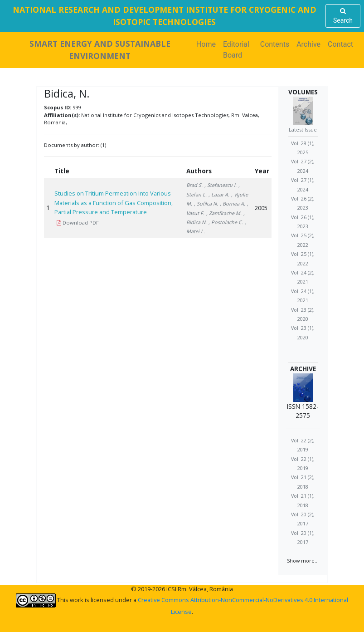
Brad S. (194, 185)
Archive (308, 44)
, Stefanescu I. (221, 185)
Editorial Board (236, 50)
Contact (340, 44)
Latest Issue (303, 130)
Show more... (303, 561)
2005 (261, 208)
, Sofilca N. (206, 203)
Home (208, 44)
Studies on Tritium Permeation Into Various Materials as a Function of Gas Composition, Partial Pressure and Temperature (114, 203)
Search (343, 16)
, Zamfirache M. (224, 213)
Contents (275, 44)
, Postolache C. (226, 222)
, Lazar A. (219, 194)
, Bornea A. (233, 203)
